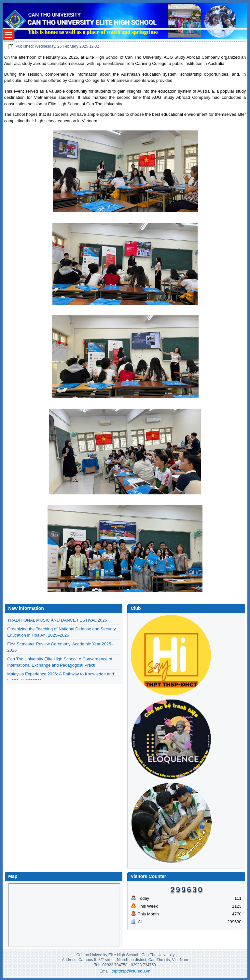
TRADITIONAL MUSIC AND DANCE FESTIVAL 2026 (57, 620)
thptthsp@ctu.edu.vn (131, 971)
